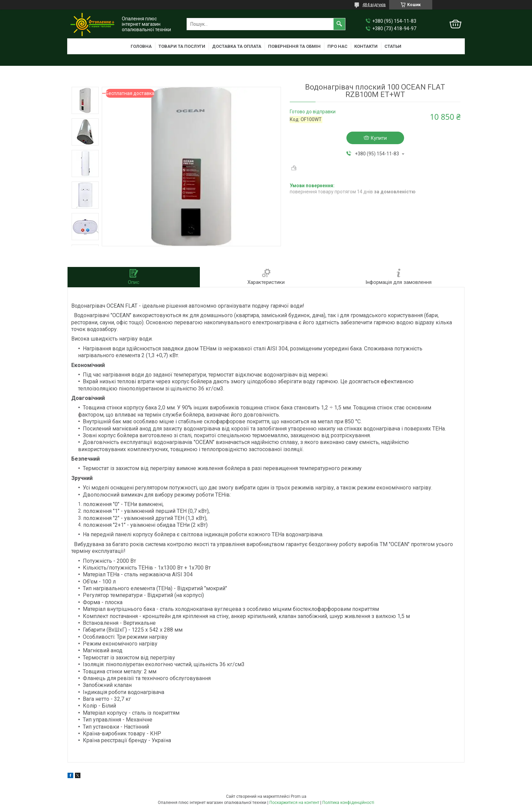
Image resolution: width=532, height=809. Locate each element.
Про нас (337, 46)
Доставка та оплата (237, 46)
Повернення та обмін (294, 46)
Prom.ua (299, 796)
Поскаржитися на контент (294, 803)
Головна (141, 46)
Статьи (393, 46)
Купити (379, 138)
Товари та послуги (182, 46)
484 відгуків (374, 5)
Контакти (366, 46)
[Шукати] (339, 24)
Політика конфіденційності (348, 803)
